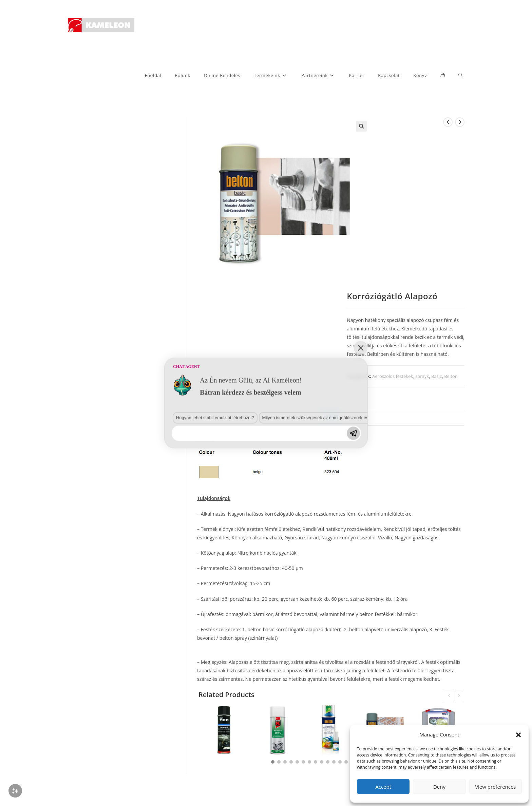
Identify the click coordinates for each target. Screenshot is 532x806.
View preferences (495, 787)
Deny (439, 787)
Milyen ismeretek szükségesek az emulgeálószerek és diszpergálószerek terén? (277, 511)
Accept (383, 787)
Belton (451, 376)
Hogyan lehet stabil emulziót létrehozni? (165, 511)
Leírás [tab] (331, 417)
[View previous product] (448, 122)
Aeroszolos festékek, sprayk (401, 376)
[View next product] (460, 122)
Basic (436, 376)
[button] (518, 735)
